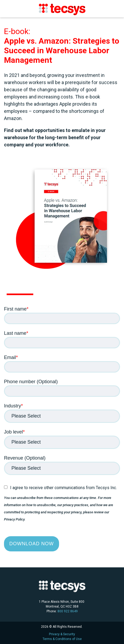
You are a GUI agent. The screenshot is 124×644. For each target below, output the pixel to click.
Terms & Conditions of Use (62, 639)
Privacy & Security (62, 634)
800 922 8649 (68, 611)
